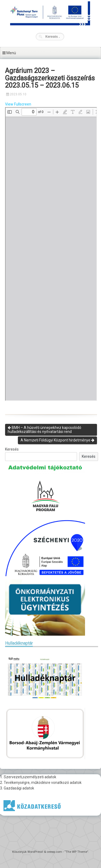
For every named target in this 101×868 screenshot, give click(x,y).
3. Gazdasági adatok (17, 788)
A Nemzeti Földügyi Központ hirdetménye (57, 440)
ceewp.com (54, 852)
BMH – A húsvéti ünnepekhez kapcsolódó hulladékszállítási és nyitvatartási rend (45, 430)
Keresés (12, 449)
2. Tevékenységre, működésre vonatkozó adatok (41, 783)
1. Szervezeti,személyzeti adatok (28, 777)
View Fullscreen (18, 104)
